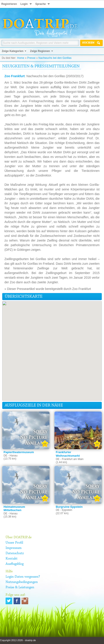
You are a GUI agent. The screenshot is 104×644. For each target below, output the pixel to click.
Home (21, 58)
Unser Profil (14, 543)
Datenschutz (15, 553)
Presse (31, 58)
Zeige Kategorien (13, 51)
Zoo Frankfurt (15, 76)
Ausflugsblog (15, 564)
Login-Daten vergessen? (23, 577)
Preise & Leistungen (20, 587)
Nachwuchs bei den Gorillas (55, 58)
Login (24, 4)
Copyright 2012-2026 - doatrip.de (18, 640)
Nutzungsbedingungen (22, 582)
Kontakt (12, 559)
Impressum (14, 548)
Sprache (41, 4)
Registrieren (9, 4)
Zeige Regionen (40, 51)
